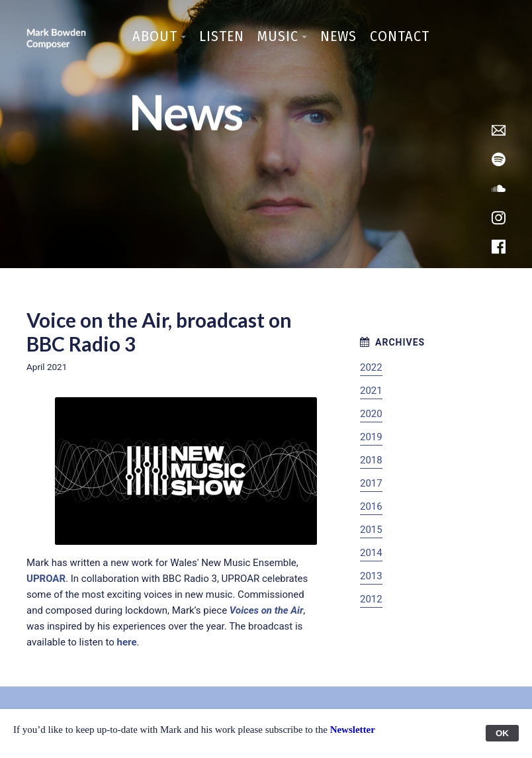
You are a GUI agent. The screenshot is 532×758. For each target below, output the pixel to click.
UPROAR (46, 579)
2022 (371, 367)
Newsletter (353, 730)
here (127, 642)
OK (502, 733)
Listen (222, 36)
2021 (371, 391)
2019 (371, 437)
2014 (371, 553)
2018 (371, 460)
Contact (400, 36)
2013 (371, 576)
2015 (371, 530)
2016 (371, 506)
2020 (371, 414)
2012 (371, 599)
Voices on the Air (266, 610)
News (338, 36)
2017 (371, 483)
